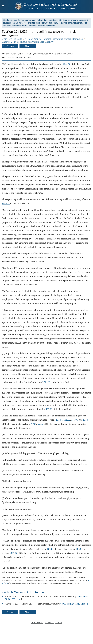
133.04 (59, 420)
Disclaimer (37, 623)
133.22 (49, 409)
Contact (49, 623)
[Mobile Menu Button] (3, 7)
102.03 (50, 549)
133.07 (86, 420)
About (59, 623)
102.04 (79, 549)
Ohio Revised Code (12, 39)
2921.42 (13, 553)
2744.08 (67, 64)
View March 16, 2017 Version (74, 604)
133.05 (67, 420)
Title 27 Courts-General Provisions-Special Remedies (54, 39)
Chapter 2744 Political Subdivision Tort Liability (28, 42)
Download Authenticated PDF (19, 57)
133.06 (75, 420)
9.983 (41, 424)
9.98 (33, 424)
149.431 (6, 203)
